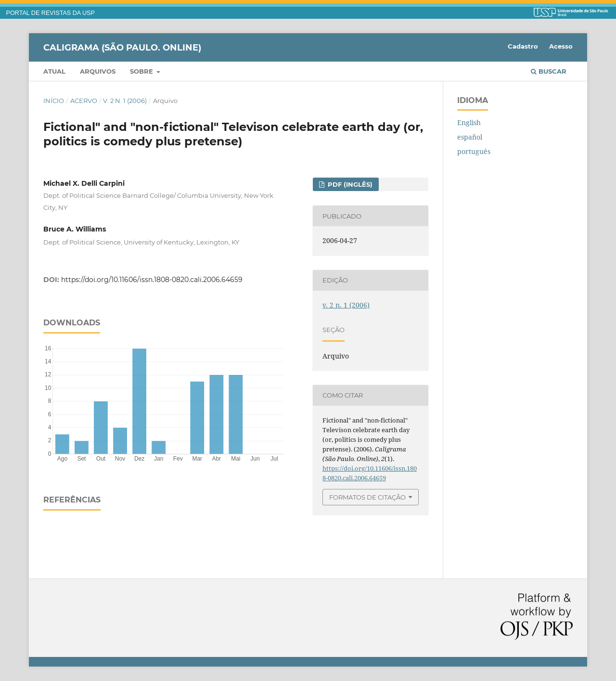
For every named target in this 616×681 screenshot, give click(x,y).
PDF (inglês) (349, 184)
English (469, 122)
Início (54, 101)
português (474, 151)
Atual (54, 71)
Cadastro (523, 46)
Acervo (84, 101)
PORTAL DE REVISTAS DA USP (51, 13)
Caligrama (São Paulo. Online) (122, 47)
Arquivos (98, 71)
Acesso (561, 46)
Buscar (549, 71)
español (470, 137)
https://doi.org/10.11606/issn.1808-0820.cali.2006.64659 (152, 280)
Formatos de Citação (367, 497)
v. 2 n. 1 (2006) (125, 101)
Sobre (142, 71)
